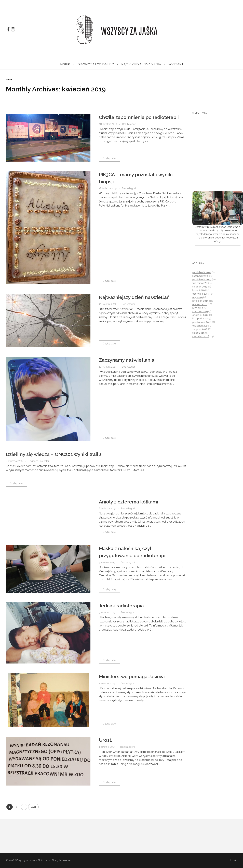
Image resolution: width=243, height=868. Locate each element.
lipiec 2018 (199, 333)
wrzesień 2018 (201, 326)
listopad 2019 (200, 276)
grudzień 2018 (200, 315)
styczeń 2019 (200, 311)
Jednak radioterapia (121, 606)
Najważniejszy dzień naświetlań (134, 297)
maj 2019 (198, 297)
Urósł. (106, 740)
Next (24, 807)
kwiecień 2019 (200, 301)
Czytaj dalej (110, 158)
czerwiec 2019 (201, 294)
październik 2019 (202, 280)
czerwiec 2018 (201, 336)
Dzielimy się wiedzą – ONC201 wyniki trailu (54, 454)
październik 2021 (202, 272)
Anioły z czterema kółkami (129, 502)
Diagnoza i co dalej (38, 461)
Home (9, 79)
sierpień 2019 (200, 287)
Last (33, 807)
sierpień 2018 (200, 329)
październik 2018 (202, 322)
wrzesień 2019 (201, 283)
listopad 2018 (200, 319)
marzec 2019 (200, 304)
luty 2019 (198, 308)
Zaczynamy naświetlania (127, 360)
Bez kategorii (129, 124)
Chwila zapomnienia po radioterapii (139, 117)
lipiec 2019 (199, 290)
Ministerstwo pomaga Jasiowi (132, 677)
